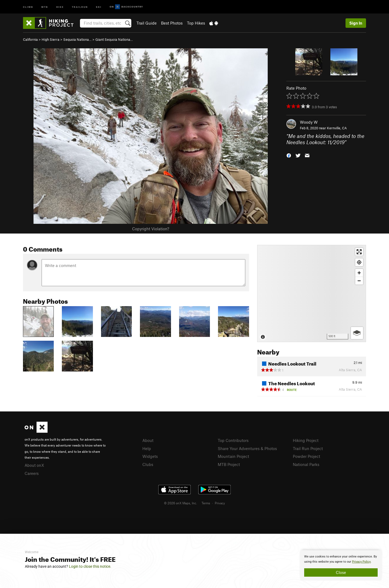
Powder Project (306, 456)
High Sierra (51, 39)
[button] (289, 155)
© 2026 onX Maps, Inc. (180, 503)
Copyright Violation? (151, 229)
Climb (28, 7)
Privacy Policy (361, 562)
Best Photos (172, 23)
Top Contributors (233, 440)
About (148, 440)
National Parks (306, 464)
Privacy (220, 503)
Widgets (150, 456)
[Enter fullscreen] (359, 252)
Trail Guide (147, 23)
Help (147, 448)
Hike (60, 7)
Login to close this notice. (90, 566)
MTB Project (229, 464)
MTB (45, 7)
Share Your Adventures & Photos (247, 448)
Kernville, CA (337, 128)
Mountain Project (233, 456)
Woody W (309, 122)
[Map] (312, 293)
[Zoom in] (359, 273)
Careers (32, 473)
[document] (341, 565)
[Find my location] (359, 262)
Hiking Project (306, 440)
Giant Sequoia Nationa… (114, 39)
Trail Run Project (308, 448)
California (30, 39)
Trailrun (80, 7)
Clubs (148, 464)
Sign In (356, 23)
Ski (99, 7)
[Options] (357, 333)
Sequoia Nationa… (77, 39)
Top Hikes (196, 23)
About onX (34, 465)
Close (341, 572)
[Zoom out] (359, 281)
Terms (206, 503)
